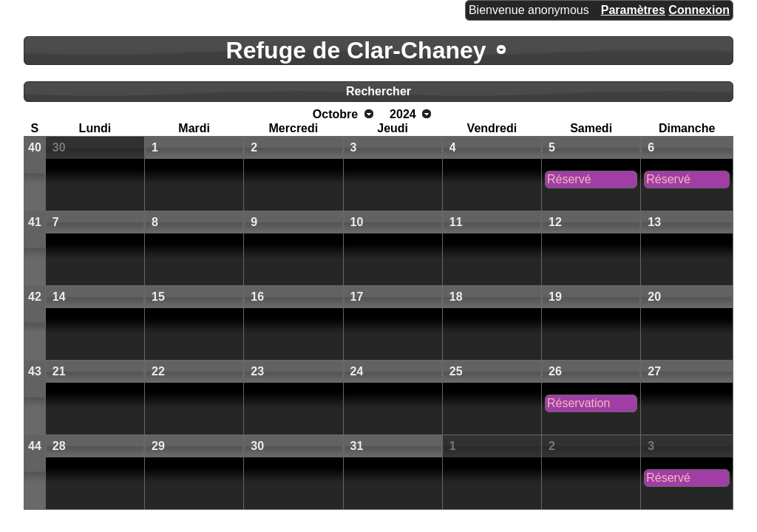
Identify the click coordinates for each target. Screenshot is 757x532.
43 (35, 371)
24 (357, 371)
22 (158, 371)
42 (35, 297)
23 (257, 371)
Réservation (578, 403)
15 (158, 297)
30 (59, 147)
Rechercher (378, 91)
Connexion (699, 10)
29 (158, 446)
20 (654, 297)
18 (456, 297)
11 (456, 222)
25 (456, 371)
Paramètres (633, 10)
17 (357, 297)
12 (555, 222)
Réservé (569, 179)
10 (357, 222)
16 (257, 297)
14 (59, 297)
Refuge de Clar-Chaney (356, 50)
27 (654, 371)
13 (654, 222)
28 (59, 446)
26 (555, 371)
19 (555, 297)
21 (59, 371)
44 (35, 446)
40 (35, 147)
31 (357, 446)
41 (35, 222)
